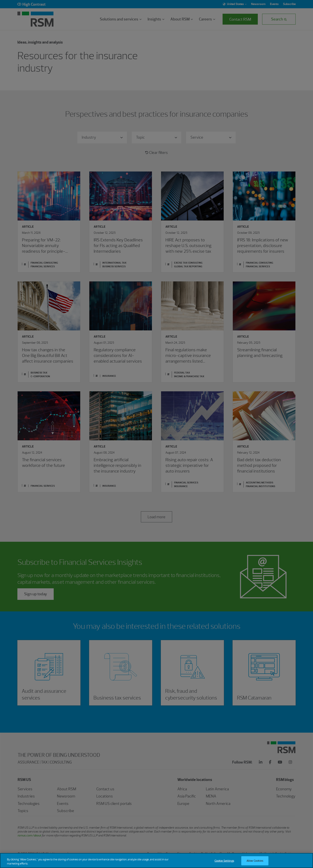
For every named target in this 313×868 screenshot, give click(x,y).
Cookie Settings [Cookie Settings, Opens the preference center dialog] (224, 863)
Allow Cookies (255, 863)
